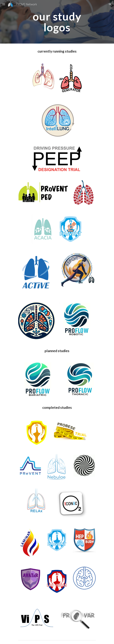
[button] (4, 4)
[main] (57, 22)
